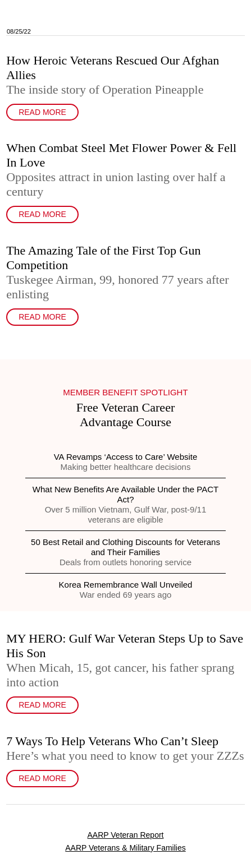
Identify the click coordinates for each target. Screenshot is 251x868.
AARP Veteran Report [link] (126, 835)
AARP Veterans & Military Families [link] (125, 848)
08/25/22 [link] (19, 31)
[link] (126, 18)
